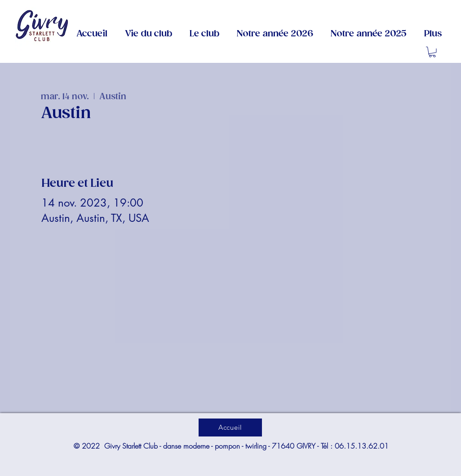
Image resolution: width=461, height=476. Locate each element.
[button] (204, 34)
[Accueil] (230, 427)
